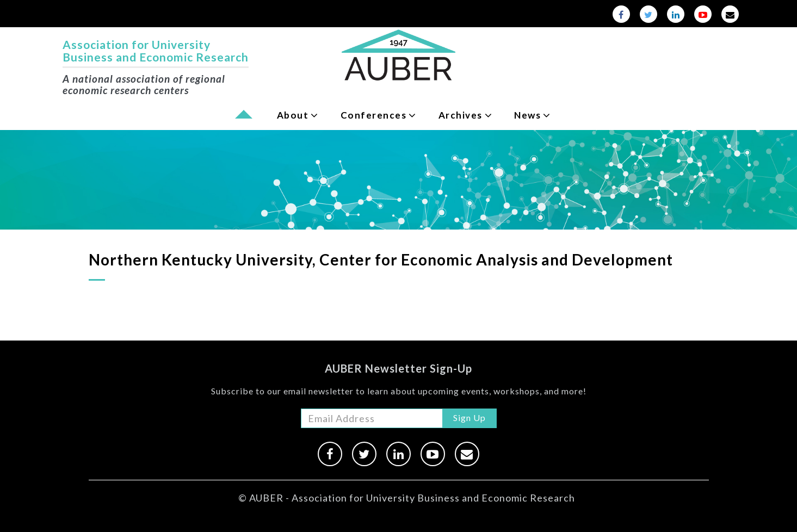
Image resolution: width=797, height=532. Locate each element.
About (293, 115)
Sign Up (469, 417)
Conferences (374, 115)
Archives (461, 115)
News (527, 115)
